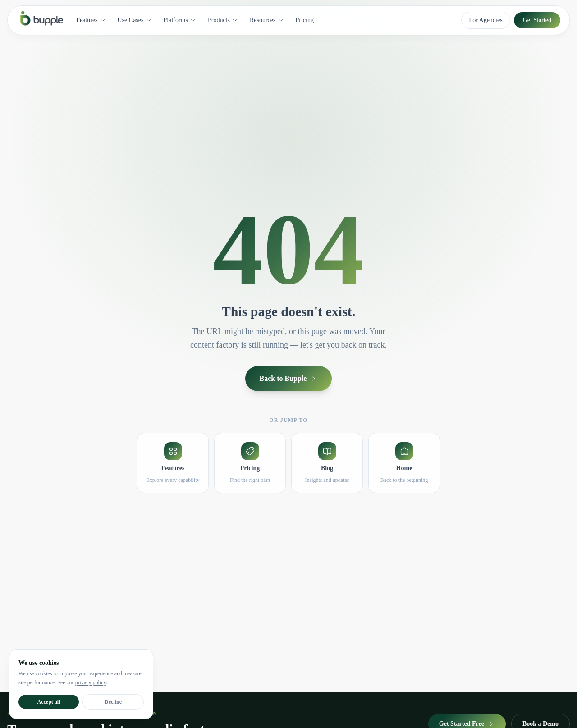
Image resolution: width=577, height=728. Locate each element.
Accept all (49, 702)
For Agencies (485, 20)
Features (91, 20)
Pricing (305, 20)
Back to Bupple (289, 378)
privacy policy (91, 682)
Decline (113, 702)
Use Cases (135, 20)
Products (223, 20)
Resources (267, 20)
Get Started (537, 20)
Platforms (180, 20)
